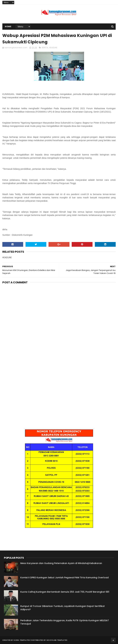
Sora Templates (22, 640)
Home (8, 26)
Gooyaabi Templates (57, 640)
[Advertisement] (59, 309)
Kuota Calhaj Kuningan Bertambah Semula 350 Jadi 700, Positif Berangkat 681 (65, 592)
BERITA (45, 48)
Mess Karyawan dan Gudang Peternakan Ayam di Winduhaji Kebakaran (61, 563)
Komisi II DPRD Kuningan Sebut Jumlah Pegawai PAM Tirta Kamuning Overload (64, 578)
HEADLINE (53, 48)
